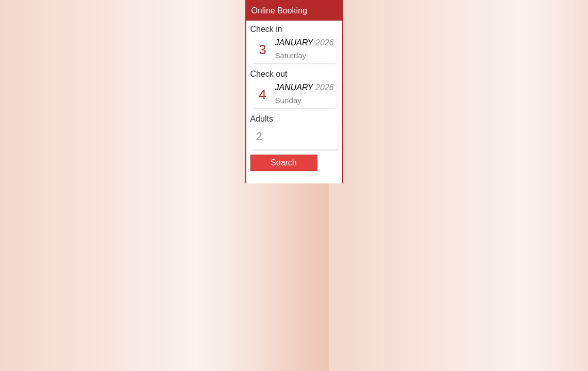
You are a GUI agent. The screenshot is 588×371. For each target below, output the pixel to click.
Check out (268, 74)
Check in (266, 29)
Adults (261, 119)
